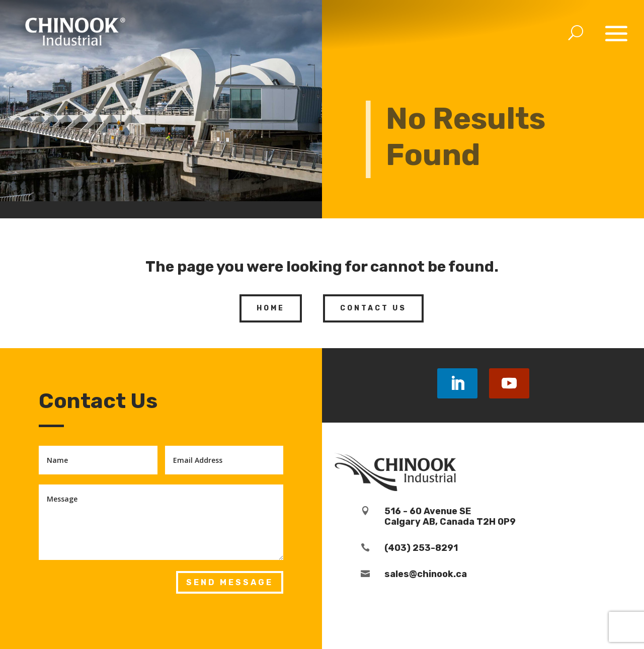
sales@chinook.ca (426, 574)
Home (271, 308)
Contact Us (373, 308)
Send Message (230, 582)
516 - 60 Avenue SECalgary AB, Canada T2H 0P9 (450, 517)
